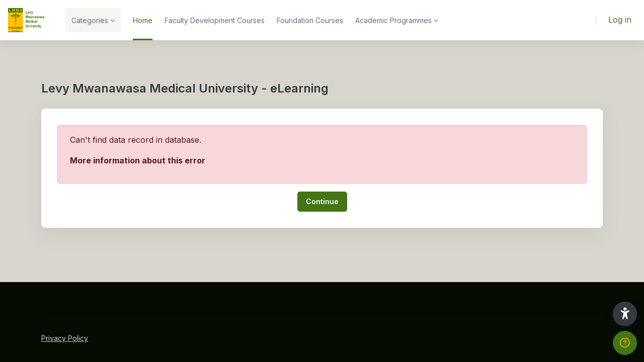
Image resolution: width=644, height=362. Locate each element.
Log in (620, 20)
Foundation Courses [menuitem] (310, 20)
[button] (625, 314)
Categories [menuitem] (90, 20)
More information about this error (138, 160)
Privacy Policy (65, 338)
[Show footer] (625, 343)
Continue (322, 201)
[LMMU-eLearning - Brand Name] (27, 20)
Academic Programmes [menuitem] (393, 20)
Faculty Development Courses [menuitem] (215, 20)
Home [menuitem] (143, 20)
